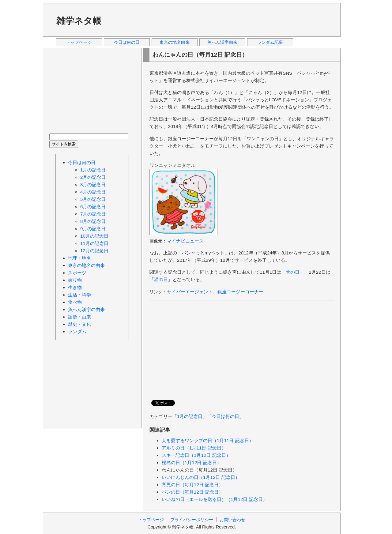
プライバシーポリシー (192, 520)
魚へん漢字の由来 (86, 309)
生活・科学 (79, 295)
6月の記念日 (93, 207)
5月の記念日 (93, 199)
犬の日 (293, 272)
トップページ (79, 42)
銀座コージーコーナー (240, 292)
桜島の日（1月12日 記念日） (192, 463)
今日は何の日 (127, 42)
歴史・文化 (79, 324)
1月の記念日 (190, 416)
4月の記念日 (93, 192)
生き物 (75, 287)
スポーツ (77, 273)
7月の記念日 (93, 214)
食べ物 (75, 302)
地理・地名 (79, 258)
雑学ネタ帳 (79, 21)
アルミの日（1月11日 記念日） (194, 448)
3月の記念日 (93, 184)
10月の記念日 (94, 236)
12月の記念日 (94, 251)
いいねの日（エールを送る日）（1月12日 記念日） (215, 499)
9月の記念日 (93, 229)
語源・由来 (79, 317)
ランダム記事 (270, 42)
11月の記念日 (94, 243)
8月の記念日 (93, 221)
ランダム (77, 331)
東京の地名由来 (175, 42)
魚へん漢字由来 (222, 42)
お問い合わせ (232, 520)
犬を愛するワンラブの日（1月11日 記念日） (208, 440)
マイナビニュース (185, 241)
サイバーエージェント (190, 292)
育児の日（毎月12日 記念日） (192, 485)
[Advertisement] (223, 20)
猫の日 (161, 279)
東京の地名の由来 (86, 265)
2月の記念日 (93, 177)
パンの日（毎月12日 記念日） (192, 492)
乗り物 (75, 280)
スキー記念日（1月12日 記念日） (196, 455)
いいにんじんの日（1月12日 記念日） (201, 477)
